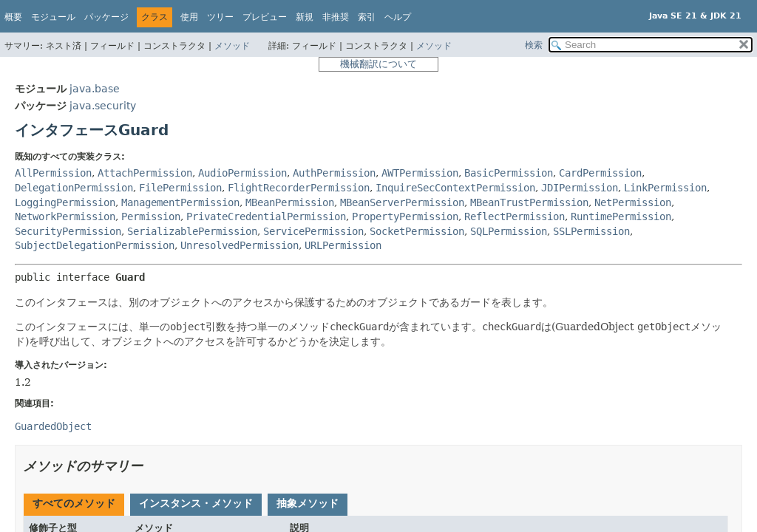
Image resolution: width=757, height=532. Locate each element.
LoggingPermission (65, 202)
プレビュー (265, 17)
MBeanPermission (290, 202)
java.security (103, 106)
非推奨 (336, 17)
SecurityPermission (68, 231)
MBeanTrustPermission (529, 202)
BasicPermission (509, 173)
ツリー (220, 17)
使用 (189, 17)
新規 (305, 17)
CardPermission (600, 173)
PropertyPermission (405, 216)
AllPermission (53, 173)
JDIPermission (580, 188)
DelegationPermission (74, 188)
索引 (367, 17)
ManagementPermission (180, 202)
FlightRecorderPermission (299, 188)
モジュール (53, 17)
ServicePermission (313, 231)
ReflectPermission (515, 216)
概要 (13, 17)
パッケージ (106, 17)
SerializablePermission (192, 231)
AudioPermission (242, 173)
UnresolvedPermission (240, 245)
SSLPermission (591, 231)
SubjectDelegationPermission (95, 245)
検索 (534, 45)
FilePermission (180, 188)
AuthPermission (334, 173)
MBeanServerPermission (402, 202)
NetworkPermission (65, 216)
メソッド (232, 46)
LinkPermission (665, 188)
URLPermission (343, 245)
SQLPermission (509, 231)
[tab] (74, 505)
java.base (95, 89)
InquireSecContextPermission (455, 188)
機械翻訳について (378, 64)
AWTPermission (420, 173)
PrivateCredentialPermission (266, 216)
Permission (151, 216)
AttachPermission (145, 173)
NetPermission (633, 202)
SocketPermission (417, 231)
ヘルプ (398, 17)
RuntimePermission (621, 216)
